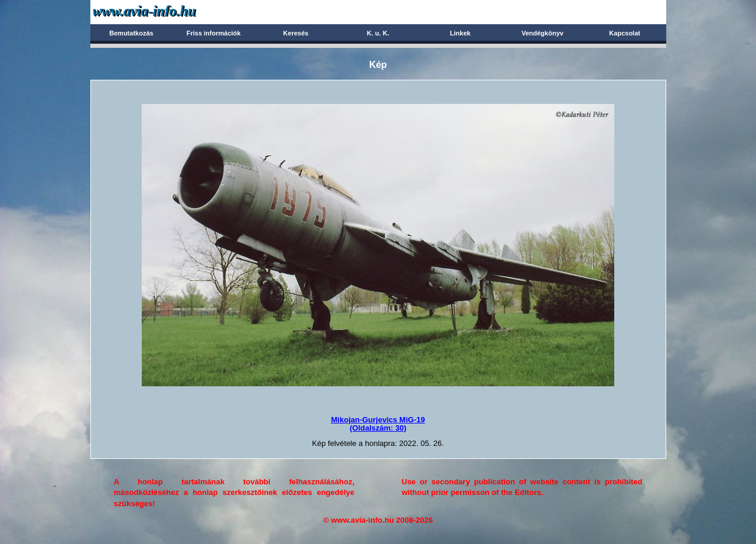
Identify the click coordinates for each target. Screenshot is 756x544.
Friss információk (214, 33)
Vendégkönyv (542, 33)
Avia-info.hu (165, 12)
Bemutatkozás (131, 33)
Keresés (296, 33)
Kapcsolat (625, 33)
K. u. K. (378, 33)
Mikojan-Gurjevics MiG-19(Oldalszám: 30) (378, 424)
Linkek (460, 33)
